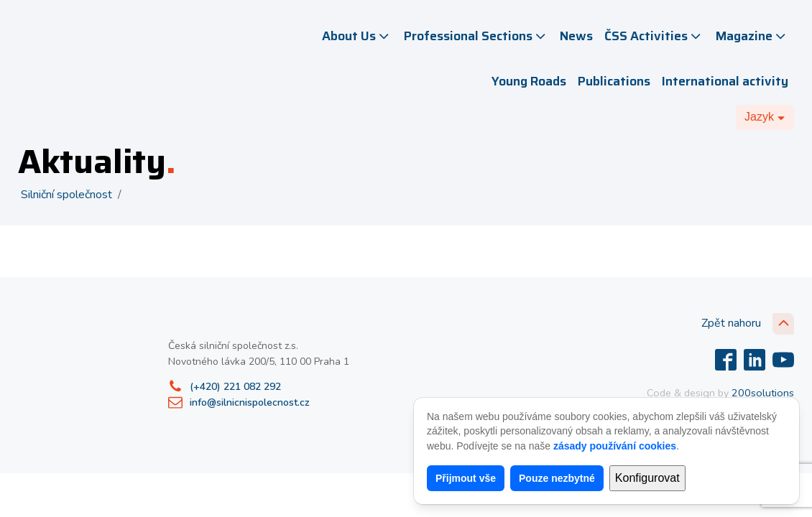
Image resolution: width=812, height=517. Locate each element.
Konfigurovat (647, 478)
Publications (614, 81)
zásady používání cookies (615, 446)
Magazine (752, 36)
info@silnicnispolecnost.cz (250, 402)
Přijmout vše (466, 478)
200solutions (763, 393)
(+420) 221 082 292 (235, 387)
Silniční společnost (66, 195)
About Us (357, 36)
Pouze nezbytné (557, 478)
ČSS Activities (654, 36)
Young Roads (529, 81)
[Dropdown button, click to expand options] (765, 117)
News (576, 36)
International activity (725, 81)
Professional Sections (476, 36)
